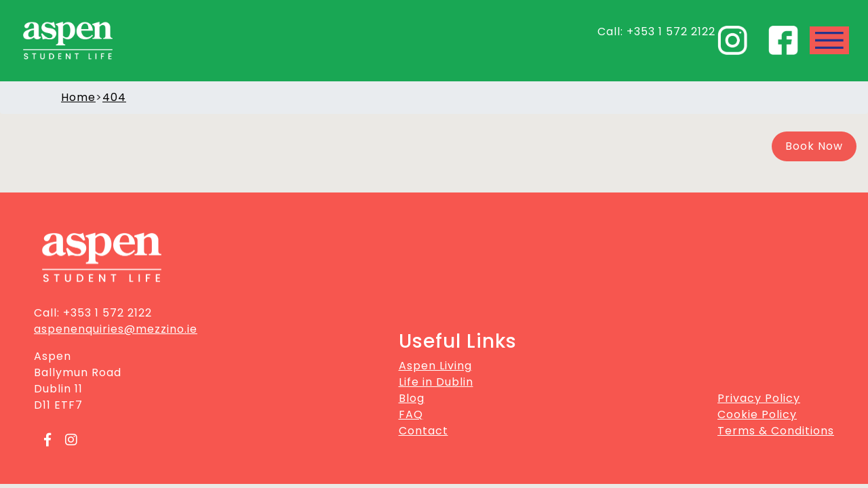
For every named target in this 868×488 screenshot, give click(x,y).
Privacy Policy (759, 398)
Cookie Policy (757, 414)
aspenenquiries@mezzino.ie (116, 329)
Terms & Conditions (776, 431)
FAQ (411, 414)
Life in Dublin (436, 382)
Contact (423, 431)
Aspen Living (435, 366)
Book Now (814, 146)
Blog (412, 398)
